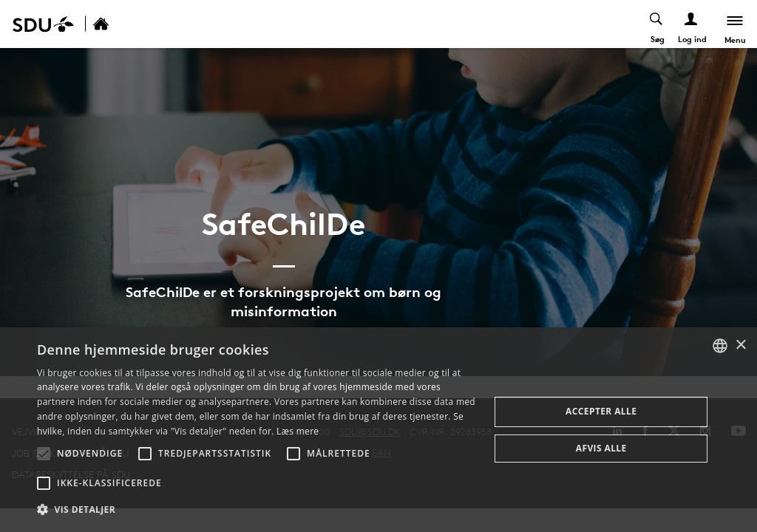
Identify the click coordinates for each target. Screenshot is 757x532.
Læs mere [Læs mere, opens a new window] (298, 431)
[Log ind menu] (692, 24)
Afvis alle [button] (601, 448)
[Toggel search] (657, 24)
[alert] (378, 430)
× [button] (740, 345)
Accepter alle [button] (601, 411)
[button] (44, 454)
